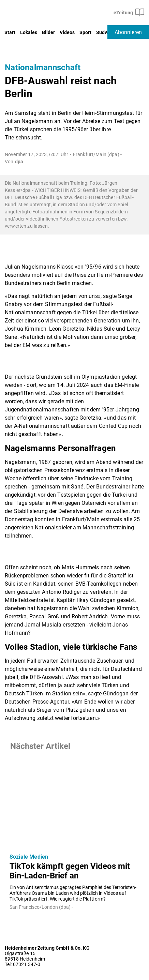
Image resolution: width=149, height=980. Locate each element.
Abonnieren (128, 32)
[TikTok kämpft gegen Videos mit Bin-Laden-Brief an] (74, 800)
